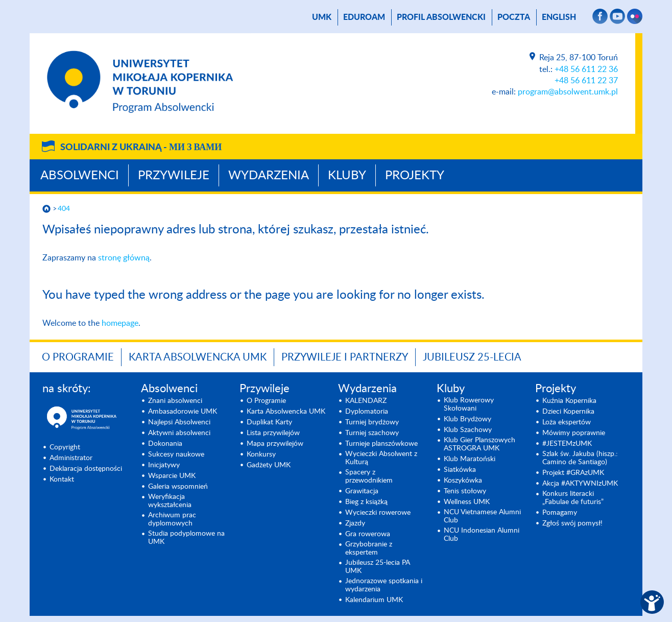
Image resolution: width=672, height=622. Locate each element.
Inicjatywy (164, 465)
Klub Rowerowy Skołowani (469, 404)
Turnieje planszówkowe (381, 444)
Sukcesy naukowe (176, 454)
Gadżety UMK (269, 465)
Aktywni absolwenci (179, 433)
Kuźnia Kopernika (569, 401)
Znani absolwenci (175, 401)
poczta (514, 17)
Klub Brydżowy (467, 419)
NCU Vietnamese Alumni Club (482, 516)
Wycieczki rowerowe (378, 513)
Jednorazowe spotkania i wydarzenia (384, 585)
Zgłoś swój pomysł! (572, 523)
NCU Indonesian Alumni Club (482, 535)
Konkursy (261, 454)
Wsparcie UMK (172, 476)
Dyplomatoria (367, 412)
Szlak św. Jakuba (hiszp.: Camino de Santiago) (580, 458)
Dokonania (165, 444)
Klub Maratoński (470, 459)
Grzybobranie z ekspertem (369, 548)
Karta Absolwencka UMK (198, 357)
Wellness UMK (467, 502)
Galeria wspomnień (178, 487)
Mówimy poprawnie (574, 433)
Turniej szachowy (372, 433)
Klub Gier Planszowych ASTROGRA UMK (479, 444)
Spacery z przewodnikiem (369, 476)
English (559, 17)
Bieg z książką (366, 502)
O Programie (78, 357)
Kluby (347, 176)
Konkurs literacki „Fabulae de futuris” (573, 498)
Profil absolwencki (441, 17)
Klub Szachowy (468, 430)
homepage (120, 323)
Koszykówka (463, 481)
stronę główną (124, 258)
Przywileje (174, 176)
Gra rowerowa (368, 534)
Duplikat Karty (269, 422)
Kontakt (62, 480)
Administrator (71, 458)
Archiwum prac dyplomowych (172, 519)
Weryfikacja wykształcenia (170, 501)
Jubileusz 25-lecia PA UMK (378, 567)
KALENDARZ (366, 401)
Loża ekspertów (567, 422)
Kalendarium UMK (374, 600)
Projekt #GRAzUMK (573, 473)
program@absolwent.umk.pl (568, 92)
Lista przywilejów (273, 433)
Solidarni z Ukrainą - (141, 148)
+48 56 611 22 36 (586, 69)
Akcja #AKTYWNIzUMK (580, 484)
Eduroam (364, 17)
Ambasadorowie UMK (183, 412)
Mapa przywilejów (275, 444)
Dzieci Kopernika (568, 412)
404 (64, 209)
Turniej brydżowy (372, 422)
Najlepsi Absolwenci (179, 422)
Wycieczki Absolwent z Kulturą (381, 458)
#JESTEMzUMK (567, 444)
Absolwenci (80, 176)
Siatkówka (460, 470)
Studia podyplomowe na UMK (186, 538)
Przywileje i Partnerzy (345, 357)
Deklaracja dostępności (86, 469)
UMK (322, 17)
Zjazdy (355, 523)
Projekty (415, 176)
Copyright (65, 447)
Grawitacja (362, 491)
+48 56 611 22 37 (586, 81)
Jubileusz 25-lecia (472, 357)
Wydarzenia (269, 176)
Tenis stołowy (465, 491)
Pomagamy (560, 513)
